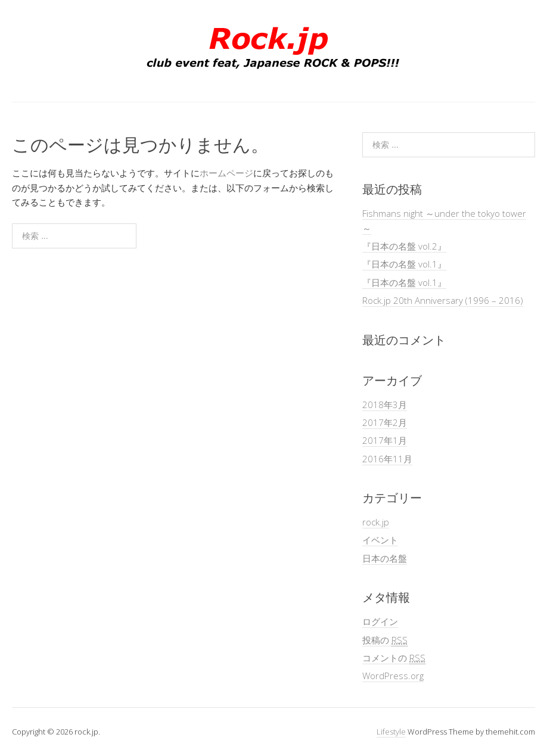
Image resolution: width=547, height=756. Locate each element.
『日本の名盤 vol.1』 (404, 264)
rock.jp (376, 522)
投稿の (385, 640)
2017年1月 (385, 440)
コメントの (394, 658)
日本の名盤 (385, 558)
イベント (380, 540)
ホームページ (226, 173)
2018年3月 (385, 405)
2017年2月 (385, 422)
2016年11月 (387, 459)
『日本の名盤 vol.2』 (404, 246)
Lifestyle (391, 732)
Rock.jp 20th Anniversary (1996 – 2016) (443, 300)
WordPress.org (393, 676)
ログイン (380, 621)
